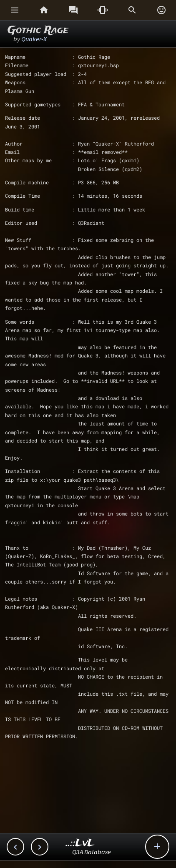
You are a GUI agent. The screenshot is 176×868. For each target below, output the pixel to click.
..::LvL (80, 843)
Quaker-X (34, 39)
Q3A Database (92, 852)
